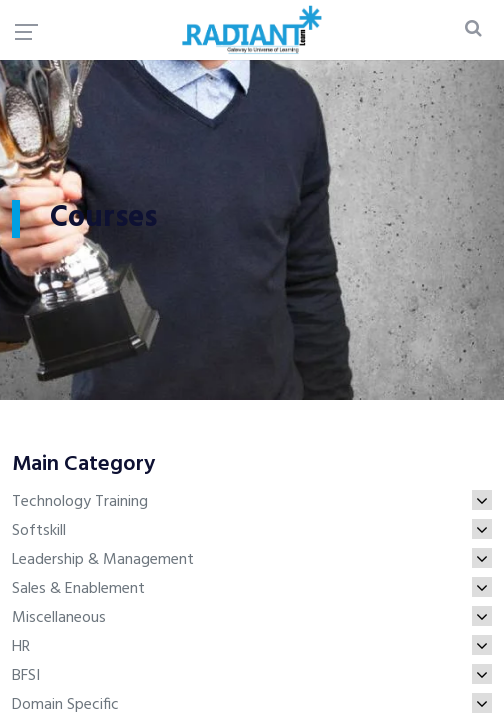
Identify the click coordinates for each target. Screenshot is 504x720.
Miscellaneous (252, 618)
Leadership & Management (252, 560)
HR (252, 647)
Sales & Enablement (252, 589)
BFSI (252, 676)
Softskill (252, 531)
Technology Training (252, 502)
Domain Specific (252, 705)
